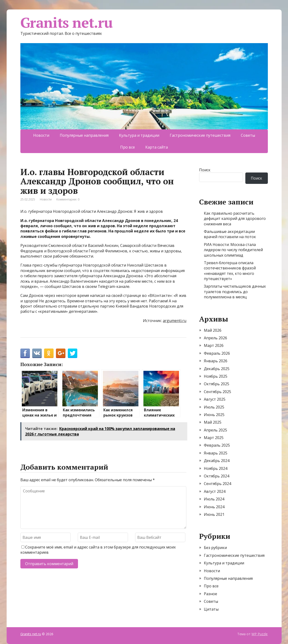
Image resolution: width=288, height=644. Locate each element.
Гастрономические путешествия (200, 135)
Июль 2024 (214, 499)
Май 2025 (213, 422)
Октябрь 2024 (217, 476)
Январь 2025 (216, 453)
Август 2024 (215, 491)
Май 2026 (213, 330)
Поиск (205, 170)
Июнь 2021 (214, 514)
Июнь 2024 (214, 507)
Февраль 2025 (217, 445)
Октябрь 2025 (217, 384)
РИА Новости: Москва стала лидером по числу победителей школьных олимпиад (233, 250)
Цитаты (211, 609)
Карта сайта (157, 147)
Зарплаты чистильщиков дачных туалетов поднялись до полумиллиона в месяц (235, 292)
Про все (128, 147)
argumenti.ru (175, 321)
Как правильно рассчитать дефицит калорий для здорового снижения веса (235, 219)
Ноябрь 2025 (216, 376)
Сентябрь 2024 (217, 484)
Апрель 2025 (215, 430)
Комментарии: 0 (68, 199)
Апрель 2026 (215, 338)
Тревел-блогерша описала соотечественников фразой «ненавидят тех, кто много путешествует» (230, 271)
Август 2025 (215, 399)
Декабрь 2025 (217, 369)
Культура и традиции (139, 135)
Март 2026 (214, 345)
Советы (248, 135)
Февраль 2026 (217, 353)
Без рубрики (215, 548)
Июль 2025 (214, 407)
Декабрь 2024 (217, 461)
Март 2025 (214, 438)
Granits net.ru (66, 23)
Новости (41, 135)
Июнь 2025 (214, 415)
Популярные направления (84, 135)
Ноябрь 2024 (216, 468)
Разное (210, 594)
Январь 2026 (216, 361)
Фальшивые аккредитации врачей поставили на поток (230, 234)
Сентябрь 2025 (217, 392)
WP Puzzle (260, 634)
